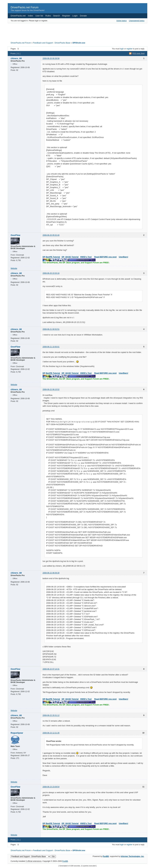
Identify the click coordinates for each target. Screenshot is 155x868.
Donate (83, 16)
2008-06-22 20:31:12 (51, 715)
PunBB (106, 856)
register (129, 49)
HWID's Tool (86, 257)
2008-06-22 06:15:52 (51, 389)
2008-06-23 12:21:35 (51, 733)
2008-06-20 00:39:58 (51, 58)
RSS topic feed (139, 53)
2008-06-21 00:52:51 (51, 329)
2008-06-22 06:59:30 (51, 573)
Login (75, 16)
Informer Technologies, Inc (132, 856)
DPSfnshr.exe (79, 43)
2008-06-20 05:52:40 (51, 235)
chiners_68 (16, 58)
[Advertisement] (77, 31)
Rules (48, 16)
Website (14, 268)
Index (30, 16)
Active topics (121, 21)
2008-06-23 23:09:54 (51, 787)
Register (66, 16)
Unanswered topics (137, 21)
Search (56, 16)
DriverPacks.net (18, 16)
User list (39, 16)
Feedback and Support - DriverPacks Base (52, 43)
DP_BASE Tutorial (70, 257)
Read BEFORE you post (105, 257)
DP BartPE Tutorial (51, 257)
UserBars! (124, 257)
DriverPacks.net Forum (25, 7)
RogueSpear (17, 733)
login (122, 49)
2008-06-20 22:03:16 (51, 273)
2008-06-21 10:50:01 (51, 347)
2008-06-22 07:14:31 (51, 669)
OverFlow (15, 235)
